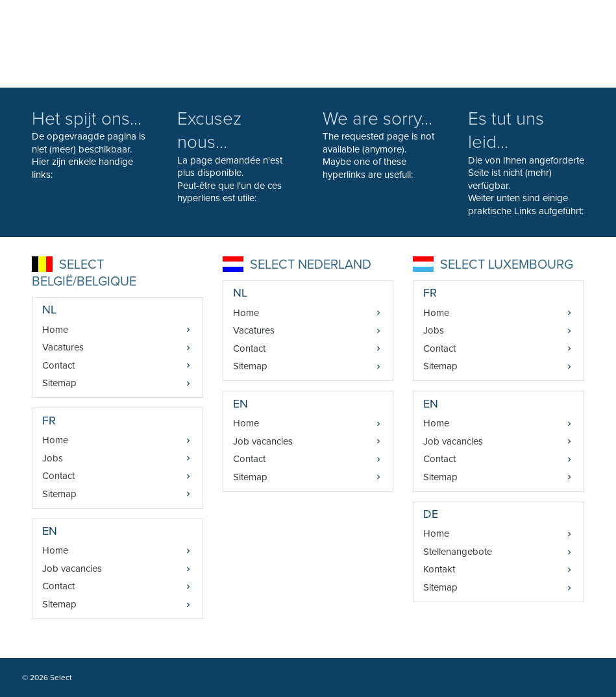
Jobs (53, 458)
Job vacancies (72, 569)
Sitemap (59, 383)
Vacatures (63, 347)
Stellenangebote (458, 552)
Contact (58, 365)
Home (55, 330)
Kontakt (439, 569)
